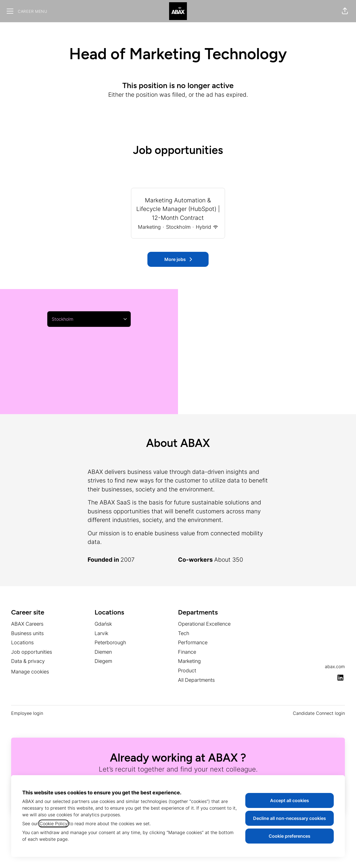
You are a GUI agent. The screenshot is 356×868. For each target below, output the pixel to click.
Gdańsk (103, 624)
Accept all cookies (290, 800)
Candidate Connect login (319, 713)
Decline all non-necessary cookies (290, 818)
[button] (345, 11)
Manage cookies (30, 672)
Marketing (189, 661)
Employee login (27, 713)
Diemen (103, 652)
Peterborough (110, 642)
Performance (193, 642)
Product (187, 671)
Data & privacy (28, 661)
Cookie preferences (290, 836)
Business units (27, 633)
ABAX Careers (27, 624)
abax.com (335, 666)
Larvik (101, 633)
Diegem (103, 661)
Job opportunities (32, 652)
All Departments (196, 680)
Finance (187, 652)
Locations (22, 642)
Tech (184, 633)
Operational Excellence (204, 624)
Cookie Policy (54, 824)
